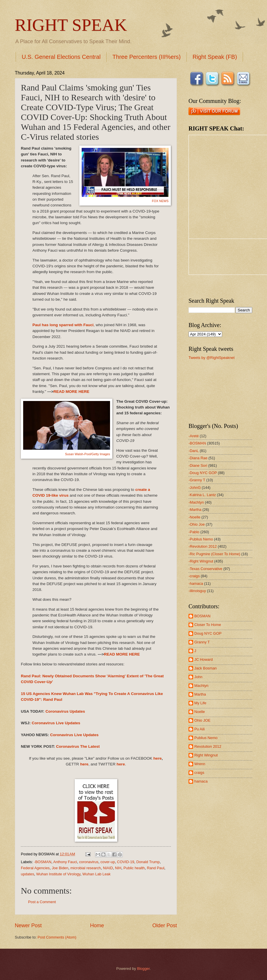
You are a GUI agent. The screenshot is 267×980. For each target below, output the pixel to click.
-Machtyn (196, 502)
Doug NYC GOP (208, 633)
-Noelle (194, 517)
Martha (200, 694)
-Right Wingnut (201, 561)
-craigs (194, 576)
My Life (200, 703)
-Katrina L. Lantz (202, 495)
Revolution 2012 (208, 746)
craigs (199, 773)
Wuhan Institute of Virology (58, 874)
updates (28, 874)
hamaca (201, 781)
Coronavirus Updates (65, 711)
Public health (134, 868)
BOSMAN (202, 616)
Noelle (200, 712)
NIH (118, 868)
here (158, 758)
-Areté (194, 436)
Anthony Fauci (65, 862)
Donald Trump (148, 862)
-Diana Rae (198, 458)
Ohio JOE (202, 720)
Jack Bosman (205, 668)
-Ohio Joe (197, 524)
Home (97, 925)
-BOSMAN (43, 862)
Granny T (202, 642)
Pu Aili (200, 729)
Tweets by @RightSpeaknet (212, 358)
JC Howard (204, 659)
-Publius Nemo (201, 539)
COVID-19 (126, 862)
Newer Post (28, 925)
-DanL (194, 451)
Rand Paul (156, 868)
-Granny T (197, 480)
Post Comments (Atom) (57, 937)
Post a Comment (42, 902)
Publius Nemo (206, 738)
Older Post (165, 925)
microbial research (86, 868)
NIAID (108, 868)
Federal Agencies (35, 868)
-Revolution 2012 (203, 546)
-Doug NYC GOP (203, 473)
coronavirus (89, 862)
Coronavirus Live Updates (56, 723)
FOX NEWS (160, 201)
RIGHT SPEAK (71, 25)
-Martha (195, 510)
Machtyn (201, 686)
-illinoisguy (197, 591)
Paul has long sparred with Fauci (63, 325)
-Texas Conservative (205, 569)
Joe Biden (60, 868)
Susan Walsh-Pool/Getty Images (87, 454)
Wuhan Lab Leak (97, 874)
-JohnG (195, 488)
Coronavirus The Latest (78, 746)
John (198, 677)
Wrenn (200, 764)
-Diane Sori (198, 465)
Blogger (143, 969)
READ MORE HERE (72, 392)
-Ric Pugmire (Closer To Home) (214, 554)
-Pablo (194, 532)
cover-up (108, 862)
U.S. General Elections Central (61, 57)
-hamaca (196, 584)
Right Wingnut (206, 755)
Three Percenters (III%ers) (147, 57)
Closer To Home (208, 625)
